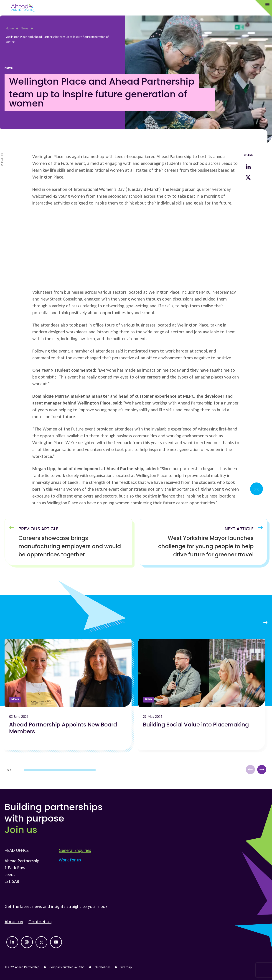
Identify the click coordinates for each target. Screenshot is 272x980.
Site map (126, 967)
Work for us (70, 860)
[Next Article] (199, 547)
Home (10, 28)
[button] (262, 770)
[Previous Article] (73, 547)
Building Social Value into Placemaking (196, 725)
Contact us (40, 922)
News (25, 28)
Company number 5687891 (67, 967)
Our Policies (103, 967)
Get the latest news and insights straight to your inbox (56, 906)
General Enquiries (75, 850)
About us (14, 922)
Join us (21, 830)
